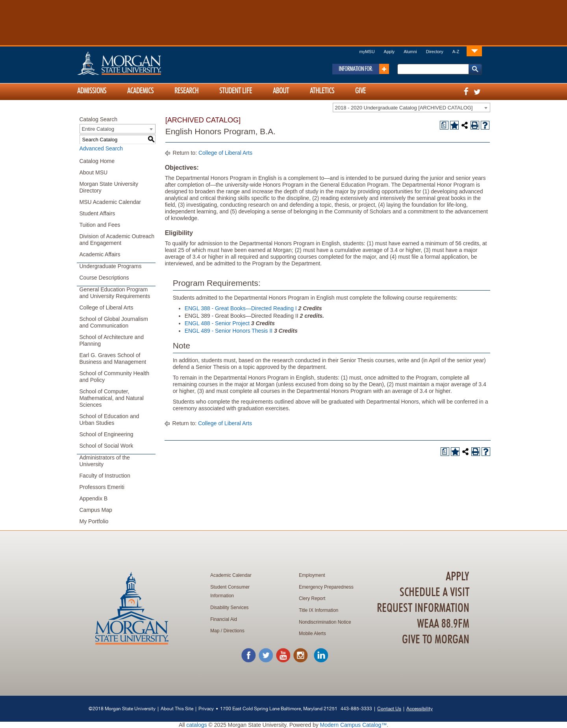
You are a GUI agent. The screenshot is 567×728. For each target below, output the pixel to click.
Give (360, 91)
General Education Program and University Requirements (115, 293)
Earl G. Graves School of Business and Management (113, 358)
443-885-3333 (356, 709)
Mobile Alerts (312, 634)
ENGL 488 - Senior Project (217, 323)
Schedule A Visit (435, 593)
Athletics (322, 91)
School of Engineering (107, 434)
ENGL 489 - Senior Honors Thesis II (229, 331)
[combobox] (411, 107)
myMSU (367, 52)
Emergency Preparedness (326, 587)
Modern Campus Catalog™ (354, 725)
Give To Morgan (436, 640)
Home (136, 63)
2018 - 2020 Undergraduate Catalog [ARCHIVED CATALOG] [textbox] (404, 108)
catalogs (196, 725)
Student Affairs (97, 213)
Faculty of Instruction (105, 476)
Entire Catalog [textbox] (98, 129)
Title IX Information (319, 610)
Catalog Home (97, 161)
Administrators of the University (105, 461)
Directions (234, 631)
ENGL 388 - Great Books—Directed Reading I (241, 308)
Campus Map (96, 510)
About (281, 91)
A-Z (456, 52)
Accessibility (420, 709)
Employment (312, 575)
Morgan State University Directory (109, 187)
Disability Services (229, 608)
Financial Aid (224, 619)
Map (215, 631)
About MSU (94, 172)
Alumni (410, 52)
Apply (389, 52)
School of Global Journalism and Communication (114, 322)
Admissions (92, 91)
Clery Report (312, 598)
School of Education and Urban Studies (109, 420)
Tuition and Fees (100, 225)
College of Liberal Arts (107, 308)
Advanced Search (101, 148)
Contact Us (389, 709)
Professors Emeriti (102, 487)
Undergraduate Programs (111, 266)
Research (186, 91)
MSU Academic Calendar (110, 202)
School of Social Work (107, 446)
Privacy (206, 709)
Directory (435, 52)
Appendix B (94, 498)
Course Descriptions (104, 278)
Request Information (423, 608)
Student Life (236, 91)
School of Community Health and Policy (114, 377)
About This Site (177, 709)
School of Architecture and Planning (112, 340)
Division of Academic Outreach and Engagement (117, 240)
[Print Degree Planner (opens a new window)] (444, 125)
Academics (140, 91)
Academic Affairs (100, 254)
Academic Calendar (231, 575)
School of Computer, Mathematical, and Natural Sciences (112, 398)
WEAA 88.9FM (443, 624)
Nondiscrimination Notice (325, 622)
